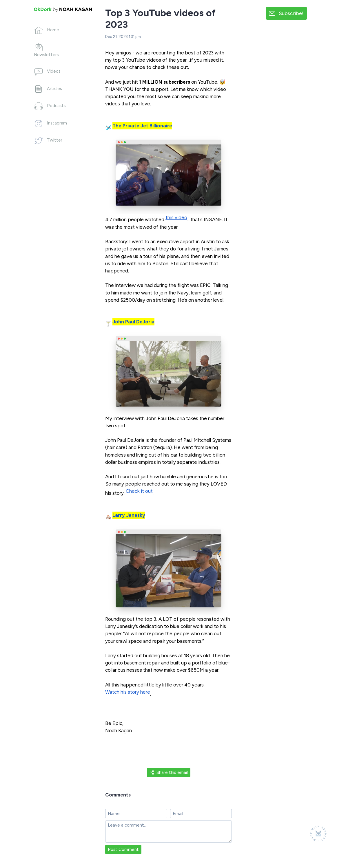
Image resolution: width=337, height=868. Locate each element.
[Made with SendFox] (318, 833)
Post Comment (123, 849)
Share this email (169, 772)
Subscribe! (291, 13)
